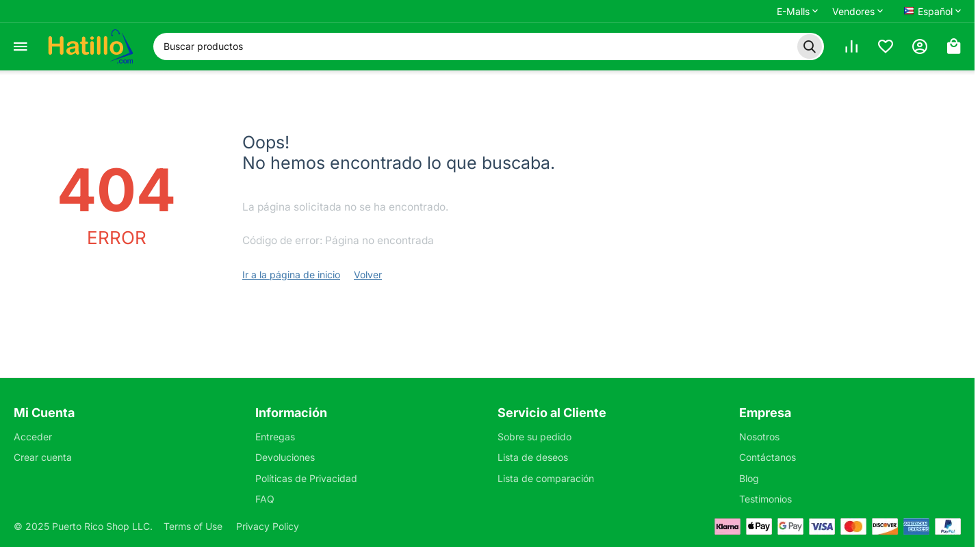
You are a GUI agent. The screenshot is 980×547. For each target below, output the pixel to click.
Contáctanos (768, 457)
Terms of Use (193, 526)
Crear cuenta (43, 457)
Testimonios (765, 499)
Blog (749, 478)
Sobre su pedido (534, 437)
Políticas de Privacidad (306, 478)
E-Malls (793, 11)
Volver (368, 275)
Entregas (275, 437)
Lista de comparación (546, 478)
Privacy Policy (268, 526)
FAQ (265, 499)
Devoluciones (285, 457)
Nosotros (759, 437)
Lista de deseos (533, 457)
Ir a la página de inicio (291, 275)
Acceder (33, 437)
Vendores (853, 11)
